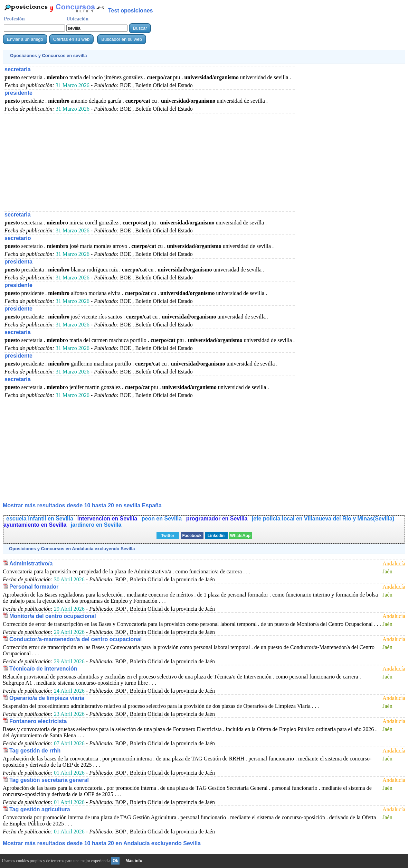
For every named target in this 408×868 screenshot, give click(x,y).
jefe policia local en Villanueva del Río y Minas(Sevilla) (323, 519)
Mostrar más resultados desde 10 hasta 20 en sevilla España (82, 505)
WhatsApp (240, 536)
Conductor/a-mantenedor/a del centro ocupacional (75, 639)
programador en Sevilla (218, 519)
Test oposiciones (131, 11)
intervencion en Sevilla (108, 519)
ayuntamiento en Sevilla (36, 525)
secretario (18, 238)
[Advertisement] (150, 162)
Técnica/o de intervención (43, 669)
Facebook (192, 536)
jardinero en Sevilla (96, 525)
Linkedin (216, 536)
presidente (18, 93)
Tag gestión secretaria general (49, 780)
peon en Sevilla (163, 519)
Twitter (168, 536)
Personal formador (34, 587)
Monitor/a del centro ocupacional (53, 616)
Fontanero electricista (38, 721)
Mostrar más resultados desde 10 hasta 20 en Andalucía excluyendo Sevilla (102, 843)
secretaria (18, 69)
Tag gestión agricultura (40, 809)
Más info (134, 861)
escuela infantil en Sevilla (40, 519)
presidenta (18, 262)
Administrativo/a (31, 564)
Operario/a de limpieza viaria (47, 698)
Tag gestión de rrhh (35, 751)
